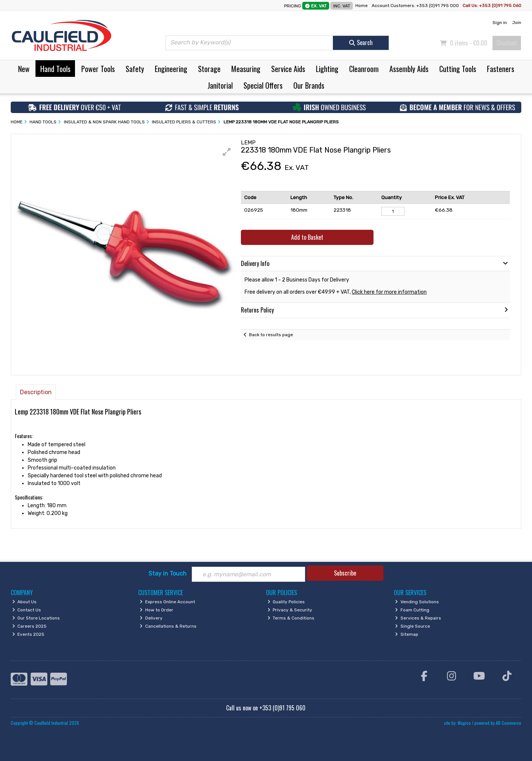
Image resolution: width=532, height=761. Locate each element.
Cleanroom (364, 69)
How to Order (156, 610)
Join (517, 23)
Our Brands (309, 85)
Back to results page (271, 335)
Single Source (412, 626)
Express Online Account (167, 602)
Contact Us (27, 610)
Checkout (507, 43)
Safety (135, 69)
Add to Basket (307, 237)
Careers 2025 (30, 626)
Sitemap (407, 634)
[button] (227, 152)
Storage (209, 69)
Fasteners (501, 69)
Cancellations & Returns (168, 626)
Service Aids (288, 69)
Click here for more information (389, 292)
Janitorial (220, 85)
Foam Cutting (412, 610)
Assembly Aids (409, 69)
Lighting (327, 69)
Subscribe (345, 573)
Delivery (151, 618)
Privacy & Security (290, 610)
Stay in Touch (168, 574)
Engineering (171, 69)
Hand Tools (55, 69)
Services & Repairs (418, 618)
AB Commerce (509, 723)
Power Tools (98, 69)
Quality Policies (286, 602)
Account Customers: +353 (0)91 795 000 (416, 6)
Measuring (246, 69)
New (24, 69)
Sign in (500, 23)
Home (362, 6)
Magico (464, 723)
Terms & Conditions (291, 618)
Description (36, 392)
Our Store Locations (36, 618)
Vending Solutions (417, 602)
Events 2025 (28, 634)
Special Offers (263, 85)
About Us (25, 602)
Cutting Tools (458, 69)
